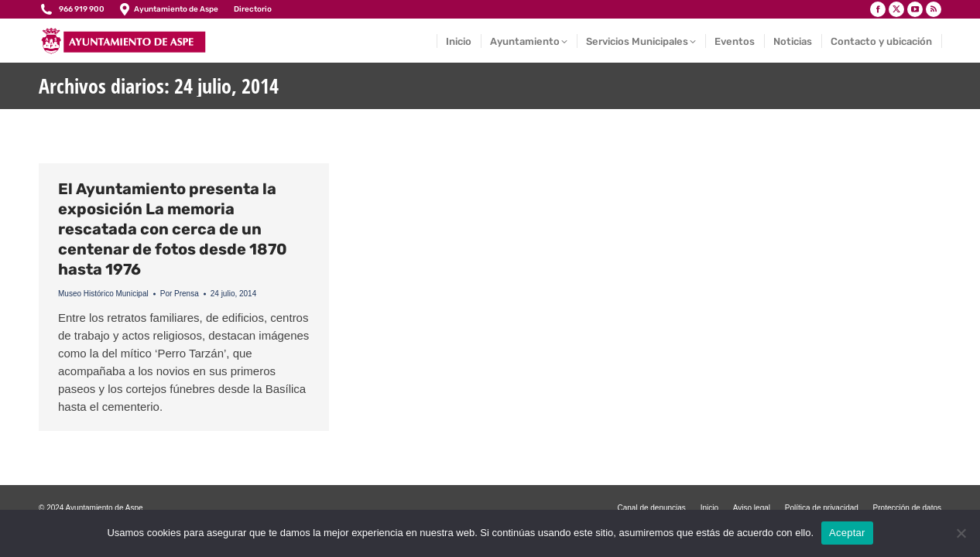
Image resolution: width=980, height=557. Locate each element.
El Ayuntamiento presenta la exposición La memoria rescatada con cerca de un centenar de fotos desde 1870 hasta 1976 (173, 229)
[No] (961, 533)
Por (180, 294)
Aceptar (847, 533)
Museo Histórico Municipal (103, 294)
